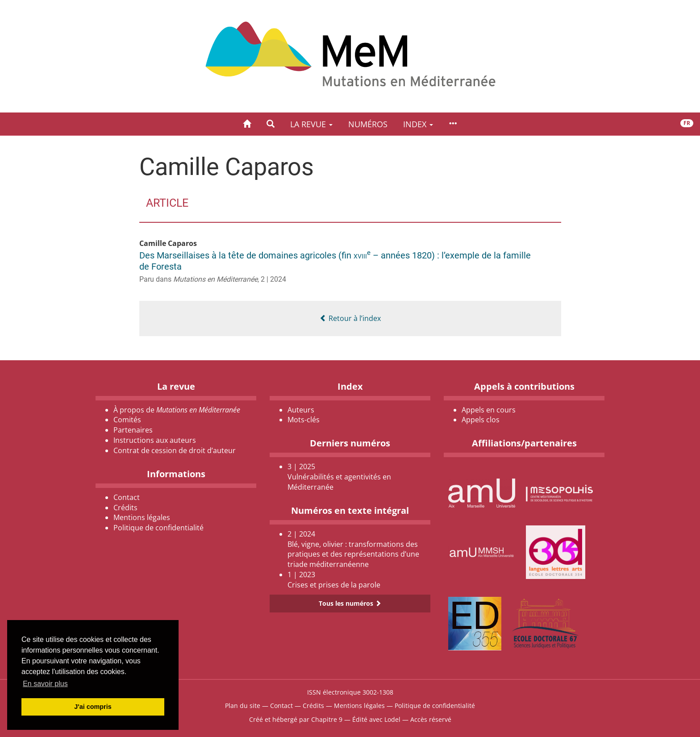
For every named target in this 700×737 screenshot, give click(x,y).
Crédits (125, 508)
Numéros (368, 124)
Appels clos (481, 420)
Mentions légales (142, 517)
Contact (127, 497)
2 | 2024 (273, 279)
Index (418, 124)
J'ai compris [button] (93, 707)
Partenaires (133, 430)
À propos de (177, 410)
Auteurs (301, 410)
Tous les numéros (350, 603)
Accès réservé (431, 719)
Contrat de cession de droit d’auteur (175, 450)
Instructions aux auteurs (155, 440)
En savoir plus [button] (45, 684)
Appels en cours (489, 410)
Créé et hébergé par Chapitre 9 (296, 719)
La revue (311, 124)
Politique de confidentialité (158, 528)
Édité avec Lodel (376, 719)
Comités (127, 420)
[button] (271, 124)
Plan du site (243, 706)
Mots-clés (304, 420)
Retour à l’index (350, 318)
